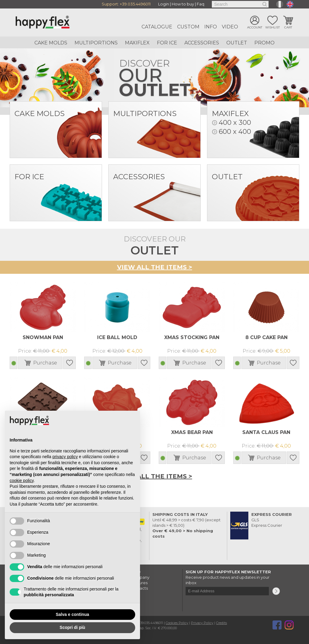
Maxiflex (137, 43)
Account (255, 28)
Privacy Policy (202, 622)
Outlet (237, 43)
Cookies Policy (177, 622)
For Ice (29, 177)
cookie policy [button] (22, 481)
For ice (167, 43)
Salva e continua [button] (72, 614)
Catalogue (157, 27)
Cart (288, 28)
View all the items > (155, 267)
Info (211, 27)
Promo (264, 43)
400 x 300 (235, 123)
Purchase (45, 362)
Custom (188, 27)
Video (230, 27)
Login (164, 4)
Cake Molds (51, 43)
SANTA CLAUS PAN (266, 432)
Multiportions (96, 43)
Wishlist (272, 28)
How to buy (183, 4)
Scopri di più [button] (73, 627)
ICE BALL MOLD (117, 337)
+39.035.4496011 (135, 4)
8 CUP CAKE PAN (266, 337)
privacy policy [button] (65, 457)
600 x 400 (235, 132)
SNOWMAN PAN (43, 337)
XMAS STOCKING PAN (192, 337)
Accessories (202, 43)
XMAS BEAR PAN (192, 432)
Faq (201, 4)
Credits (221, 622)
